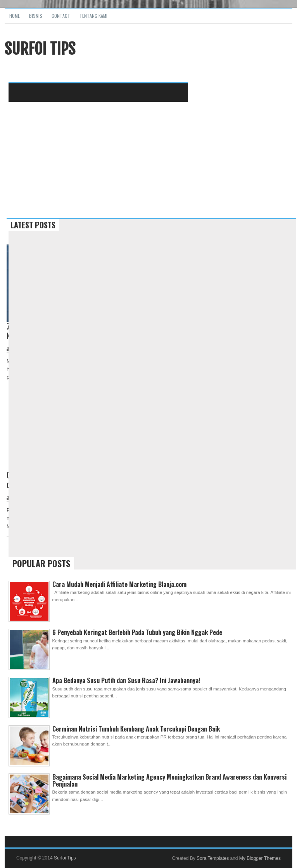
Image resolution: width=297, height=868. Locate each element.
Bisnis (36, 16)
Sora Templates (213, 858)
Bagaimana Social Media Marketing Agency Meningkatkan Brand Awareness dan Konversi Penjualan (169, 780)
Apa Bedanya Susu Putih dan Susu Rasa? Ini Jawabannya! (126, 680)
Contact (61, 16)
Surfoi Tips (65, 858)
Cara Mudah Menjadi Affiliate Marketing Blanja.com (119, 584)
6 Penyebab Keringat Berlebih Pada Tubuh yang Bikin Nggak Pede (137, 632)
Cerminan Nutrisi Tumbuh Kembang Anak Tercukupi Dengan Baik (136, 729)
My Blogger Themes (260, 858)
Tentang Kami (93, 16)
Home (15, 16)
